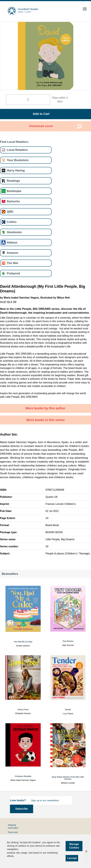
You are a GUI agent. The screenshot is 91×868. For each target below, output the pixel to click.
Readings (13, 181)
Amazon (12, 253)
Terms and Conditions (13, 834)
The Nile (12, 263)
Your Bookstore (18, 160)
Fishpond (13, 273)
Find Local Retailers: (14, 142)
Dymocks (13, 201)
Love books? (18, 800)
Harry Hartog (16, 170)
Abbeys (12, 242)
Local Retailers (17, 150)
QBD (10, 212)
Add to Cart (41, 114)
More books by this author (45, 408)
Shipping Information (13, 826)
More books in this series (45, 420)
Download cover (41, 126)
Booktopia (14, 191)
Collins (12, 222)
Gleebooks (14, 232)
